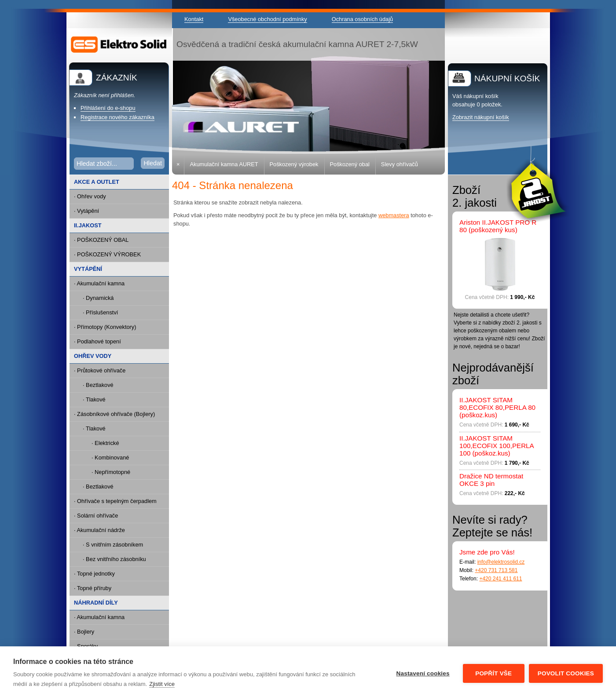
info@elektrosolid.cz (501, 562)
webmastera (394, 215)
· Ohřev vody (90, 196)
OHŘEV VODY (93, 356)
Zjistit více (162, 684)
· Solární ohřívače (96, 516)
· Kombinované (110, 458)
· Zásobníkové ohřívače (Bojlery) (114, 414)
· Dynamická (98, 298)
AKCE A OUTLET (97, 182)
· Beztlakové (98, 385)
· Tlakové (94, 399)
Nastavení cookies (423, 673)
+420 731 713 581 (496, 570)
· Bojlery (84, 632)
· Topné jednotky (94, 574)
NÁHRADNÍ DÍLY (96, 603)
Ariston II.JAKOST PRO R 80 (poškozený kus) (498, 226)
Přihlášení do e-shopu (108, 108)
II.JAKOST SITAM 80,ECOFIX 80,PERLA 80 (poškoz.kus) (497, 407)
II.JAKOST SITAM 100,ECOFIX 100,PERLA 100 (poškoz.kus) (497, 446)
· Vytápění (86, 211)
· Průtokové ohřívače (100, 370)
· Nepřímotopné (111, 472)
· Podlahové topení (97, 341)
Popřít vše (493, 673)
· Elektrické (105, 443)
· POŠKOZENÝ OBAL (101, 240)
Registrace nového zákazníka (117, 117)
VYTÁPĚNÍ (88, 269)
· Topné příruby (93, 588)
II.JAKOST (88, 225)
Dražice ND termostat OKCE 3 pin (491, 480)
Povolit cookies (566, 673)
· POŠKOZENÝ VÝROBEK (107, 254)
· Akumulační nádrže (99, 530)
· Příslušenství (100, 312)
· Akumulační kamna (99, 283)
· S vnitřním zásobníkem (113, 545)
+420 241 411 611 (500, 579)
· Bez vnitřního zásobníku (114, 559)
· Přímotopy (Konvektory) (105, 327)
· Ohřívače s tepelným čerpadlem (115, 501)
